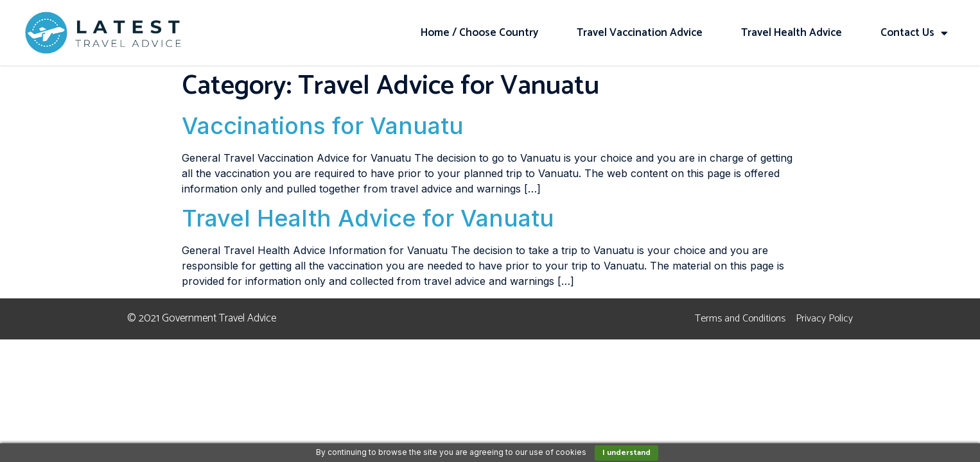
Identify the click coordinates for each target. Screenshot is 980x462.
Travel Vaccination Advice (640, 33)
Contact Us (914, 33)
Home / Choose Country (479, 33)
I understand (626, 453)
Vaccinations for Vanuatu (323, 126)
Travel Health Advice (792, 33)
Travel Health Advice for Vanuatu (368, 218)
